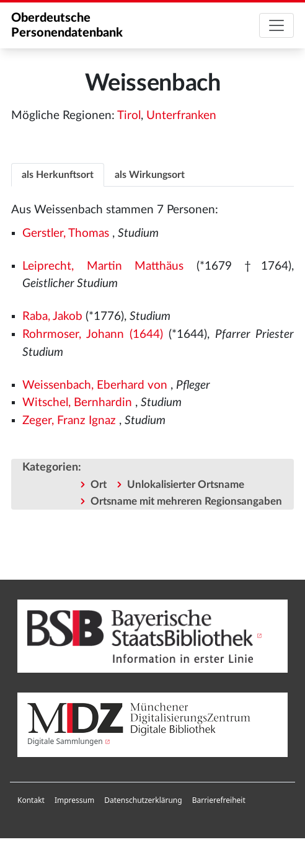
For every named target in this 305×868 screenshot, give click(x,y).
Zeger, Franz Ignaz (69, 421)
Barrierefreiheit (219, 800)
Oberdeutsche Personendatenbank (67, 25)
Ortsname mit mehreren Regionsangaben (186, 501)
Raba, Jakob (52, 317)
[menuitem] (31, 800)
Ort (99, 485)
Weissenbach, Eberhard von (95, 385)
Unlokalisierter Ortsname (186, 485)
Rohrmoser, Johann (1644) (93, 334)
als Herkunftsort (58, 175)
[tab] (58, 175)
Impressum (74, 800)
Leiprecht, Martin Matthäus (103, 266)
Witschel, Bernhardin (77, 403)
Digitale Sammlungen (65, 741)
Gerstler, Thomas (66, 233)
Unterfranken (181, 116)
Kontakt (31, 800)
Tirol (129, 116)
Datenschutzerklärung (143, 800)
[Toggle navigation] (276, 25)
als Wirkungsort (150, 175)
